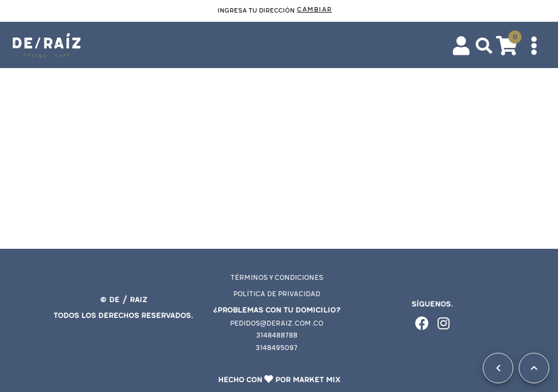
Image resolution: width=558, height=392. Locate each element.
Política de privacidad (277, 294)
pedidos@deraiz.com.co (277, 324)
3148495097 (277, 348)
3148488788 (277, 336)
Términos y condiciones (277, 278)
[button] (484, 46)
